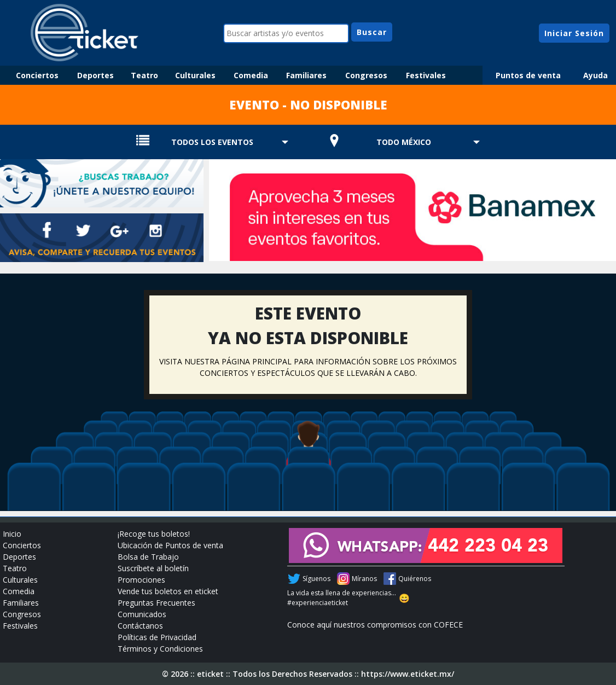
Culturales (195, 75)
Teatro (144, 75)
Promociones (141, 580)
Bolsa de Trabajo (148, 557)
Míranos (364, 579)
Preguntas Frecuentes (156, 603)
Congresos (366, 75)
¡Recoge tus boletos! (154, 534)
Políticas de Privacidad (157, 637)
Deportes (95, 75)
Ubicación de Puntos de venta (170, 545)
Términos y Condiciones (160, 649)
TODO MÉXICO (404, 142)
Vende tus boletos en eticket (168, 591)
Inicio (12, 534)
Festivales (426, 75)
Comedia (251, 75)
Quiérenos (415, 579)
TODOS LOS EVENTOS (212, 142)
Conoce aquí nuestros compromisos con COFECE (375, 625)
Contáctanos (140, 626)
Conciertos (37, 75)
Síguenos (316, 579)
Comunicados (142, 614)
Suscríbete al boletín (153, 568)
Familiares (306, 75)
